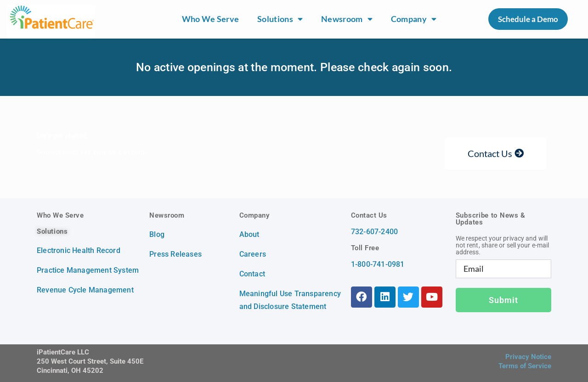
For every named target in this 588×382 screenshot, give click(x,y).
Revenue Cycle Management (85, 290)
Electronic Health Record (79, 250)
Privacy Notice (528, 357)
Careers (253, 254)
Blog (157, 234)
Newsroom (347, 19)
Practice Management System (88, 270)
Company (414, 19)
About (249, 234)
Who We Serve (211, 19)
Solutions (280, 19)
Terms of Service (525, 366)
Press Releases (175, 254)
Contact (252, 274)
